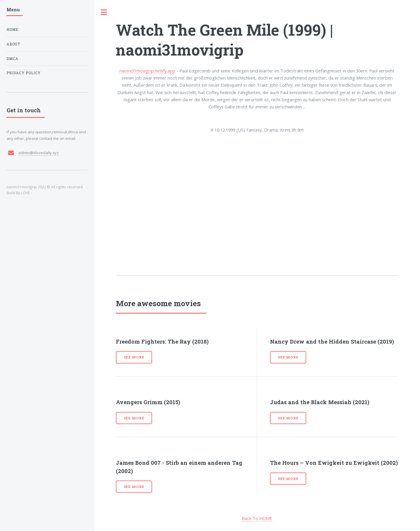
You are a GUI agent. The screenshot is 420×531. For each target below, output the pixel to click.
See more (134, 357)
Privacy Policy (24, 73)
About (13, 44)
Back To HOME (257, 518)
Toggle (104, 12)
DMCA (12, 59)
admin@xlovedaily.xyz (39, 153)
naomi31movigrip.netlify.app (147, 71)
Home (12, 30)
